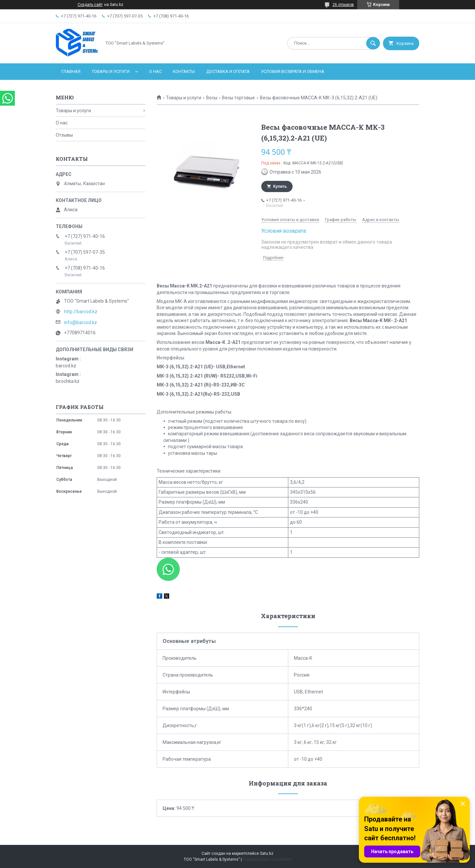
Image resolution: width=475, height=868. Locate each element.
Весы (212, 98)
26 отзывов (343, 5)
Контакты (184, 71)
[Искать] (373, 43)
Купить (280, 186)
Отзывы (64, 135)
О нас (155, 71)
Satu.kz (267, 853)
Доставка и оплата (228, 71)
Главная (71, 71)
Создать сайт (90, 5)
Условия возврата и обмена (293, 71)
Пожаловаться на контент (267, 859)
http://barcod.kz (81, 312)
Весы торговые (238, 98)
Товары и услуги (111, 71)
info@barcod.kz (80, 322)
